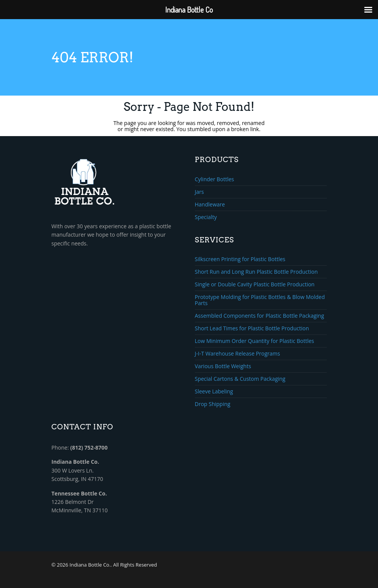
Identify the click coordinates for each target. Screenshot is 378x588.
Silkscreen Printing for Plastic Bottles (240, 259)
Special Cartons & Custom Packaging (240, 379)
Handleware (210, 205)
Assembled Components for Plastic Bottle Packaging (260, 316)
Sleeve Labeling (214, 392)
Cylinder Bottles (215, 179)
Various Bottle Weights (223, 366)
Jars (200, 192)
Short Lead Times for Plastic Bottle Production (252, 329)
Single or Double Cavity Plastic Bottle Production (255, 285)
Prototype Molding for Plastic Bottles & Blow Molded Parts (260, 300)
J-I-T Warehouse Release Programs (238, 354)
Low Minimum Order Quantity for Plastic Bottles (255, 341)
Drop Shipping (213, 404)
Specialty (206, 217)
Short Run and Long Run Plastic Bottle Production (256, 272)
